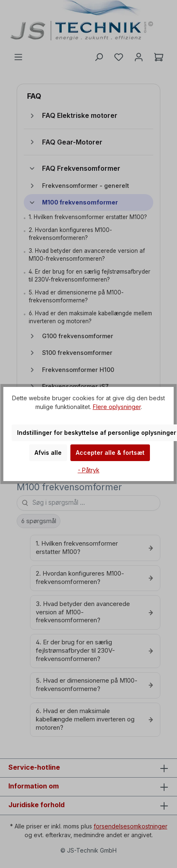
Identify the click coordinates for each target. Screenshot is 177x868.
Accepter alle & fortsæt (110, 453)
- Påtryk (89, 470)
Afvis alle (48, 453)
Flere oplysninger (117, 407)
